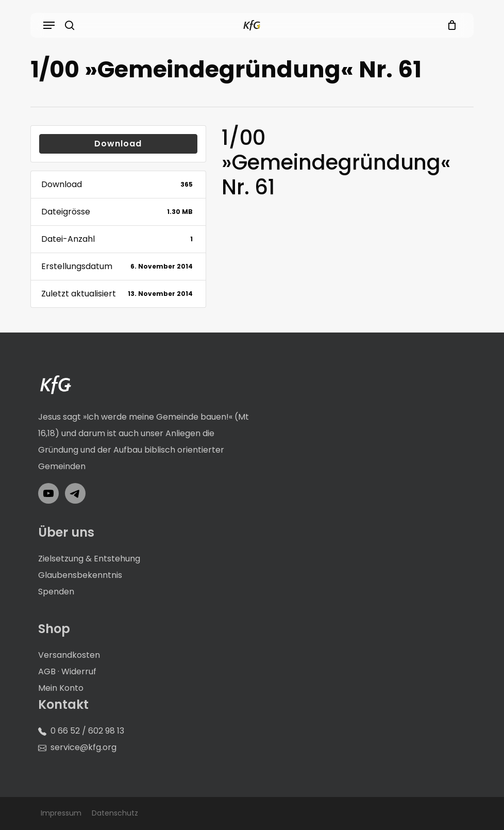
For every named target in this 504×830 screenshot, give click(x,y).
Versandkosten (69, 655)
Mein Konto (61, 688)
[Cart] (449, 25)
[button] (49, 25)
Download (118, 144)
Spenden (56, 592)
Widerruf (79, 671)
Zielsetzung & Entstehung (89, 559)
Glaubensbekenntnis (80, 575)
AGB (47, 671)
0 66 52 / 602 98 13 (87, 731)
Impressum (61, 813)
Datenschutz (115, 813)
